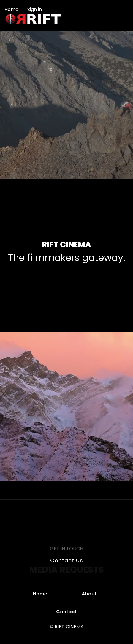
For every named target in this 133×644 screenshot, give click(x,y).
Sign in (35, 9)
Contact (66, 612)
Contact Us (67, 560)
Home (11, 9)
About (89, 594)
